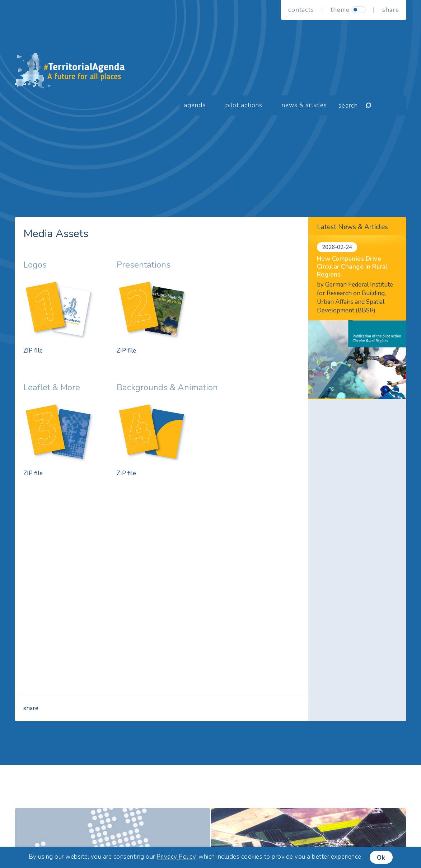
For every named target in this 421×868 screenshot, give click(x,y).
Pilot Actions (244, 105)
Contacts (301, 10)
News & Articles (304, 105)
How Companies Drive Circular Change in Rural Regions (352, 267)
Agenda (195, 105)
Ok (381, 858)
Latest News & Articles (352, 227)
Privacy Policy (176, 857)
